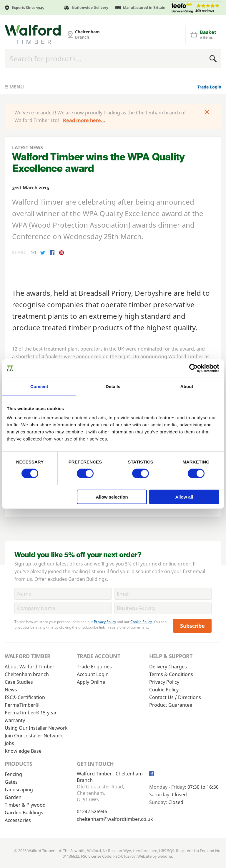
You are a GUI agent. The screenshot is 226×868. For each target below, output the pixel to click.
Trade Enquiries (94, 667)
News (11, 690)
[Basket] (203, 34)
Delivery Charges (168, 667)
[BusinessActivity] (163, 608)
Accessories (18, 820)
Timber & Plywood (25, 805)
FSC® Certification (25, 697)
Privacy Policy (105, 622)
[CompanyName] (63, 608)
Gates (11, 782)
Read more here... (84, 120)
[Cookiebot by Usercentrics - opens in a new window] (193, 368)
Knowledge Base (23, 751)
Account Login (93, 674)
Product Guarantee (171, 705)
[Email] (163, 594)
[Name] (63, 594)
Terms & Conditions (171, 674)
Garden (13, 797)
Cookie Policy (141, 622)
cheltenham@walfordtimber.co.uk (115, 819)
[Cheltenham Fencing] (33, 34)
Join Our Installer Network (34, 736)
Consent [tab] (39, 386)
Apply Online (91, 682)
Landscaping (19, 790)
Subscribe (192, 626)
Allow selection (112, 497)
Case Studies (19, 682)
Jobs (9, 743)
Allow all (184, 497)
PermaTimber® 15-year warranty (31, 716)
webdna (165, 856)
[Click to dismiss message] (207, 113)
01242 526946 (92, 811)
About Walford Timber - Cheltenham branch (31, 670)
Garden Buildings (24, 813)
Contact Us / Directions (175, 697)
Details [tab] (113, 386)
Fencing (13, 774)
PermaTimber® (22, 705)
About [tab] (187, 386)
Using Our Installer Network (36, 728)
